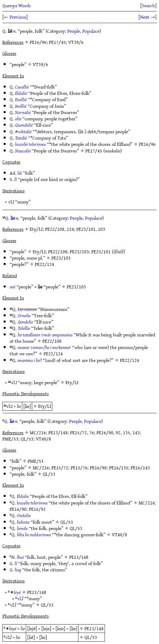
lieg (18, 570)
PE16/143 (140, 468)
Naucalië (23, 151)
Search (148, 5)
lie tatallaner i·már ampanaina (45, 335)
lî (16, 179)
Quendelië (24, 125)
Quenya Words (17, 5)
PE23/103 (79, 251)
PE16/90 (98, 468)
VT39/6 (40, 64)
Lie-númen (27, 309)
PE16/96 (147, 144)
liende (22, 528)
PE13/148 (79, 557)
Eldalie (23, 496)
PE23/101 (101, 251)
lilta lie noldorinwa (34, 534)
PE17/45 (94, 151)
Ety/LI (39, 251)
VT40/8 (119, 534)
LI (12, 202)
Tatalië (21, 138)
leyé (17, 592)
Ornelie (24, 315)
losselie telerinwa (32, 503)
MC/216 (41, 468)
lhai (20, 557)
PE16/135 (119, 468)
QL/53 (49, 474)
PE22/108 (58, 251)
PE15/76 (79, 468)
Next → (148, 17)
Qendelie (25, 322)
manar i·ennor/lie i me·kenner (44, 347)
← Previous (15, 17)
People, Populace (83, 31)
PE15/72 (60, 468)
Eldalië (21, 93)
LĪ (21, 598)
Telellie (24, 328)
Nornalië (23, 112)
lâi (20, 173)
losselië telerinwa (30, 144)
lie (13, 218)
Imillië (21, 106)
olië (18, 119)
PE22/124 (44, 264)
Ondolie (24, 515)
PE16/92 (37, 509)
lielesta (23, 522)
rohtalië (24, 131)
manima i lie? (30, 360)
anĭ (12, 287)
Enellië (21, 99)
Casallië (22, 87)
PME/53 (36, 461)
